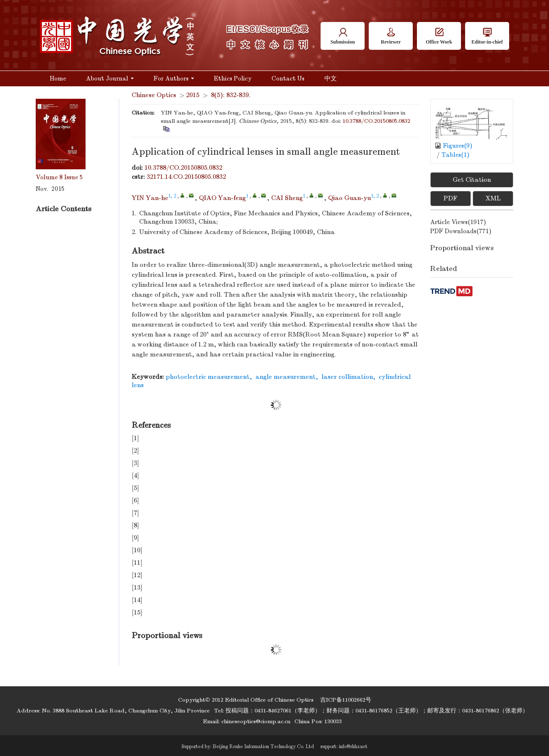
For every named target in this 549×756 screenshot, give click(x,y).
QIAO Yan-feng (222, 198)
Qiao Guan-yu (349, 198)
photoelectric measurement (208, 377)
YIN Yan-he (150, 198)
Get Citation (472, 180)
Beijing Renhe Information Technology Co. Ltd (263, 746)
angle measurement (286, 377)
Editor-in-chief (487, 36)
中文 (331, 78)
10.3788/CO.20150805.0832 (376, 121)
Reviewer (391, 36)
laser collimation (347, 377)
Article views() (458, 222)
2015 (193, 95)
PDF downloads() (461, 231)
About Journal (110, 78)
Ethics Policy (233, 78)
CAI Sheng (287, 198)
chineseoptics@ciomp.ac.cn (256, 721)
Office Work (439, 36)
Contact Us (288, 78)
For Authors (174, 78)
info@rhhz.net (353, 746)
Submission (343, 36)
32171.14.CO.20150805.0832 (186, 177)
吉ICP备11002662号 (346, 700)
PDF (450, 198)
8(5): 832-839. (231, 95)
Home (58, 78)
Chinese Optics (154, 95)
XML (493, 198)
